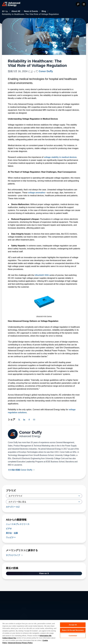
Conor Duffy (46, 71)
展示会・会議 (12, 533)
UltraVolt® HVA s (43, 275)
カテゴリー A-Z (13, 507)
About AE (16, 11)
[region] (44, 632)
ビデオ (9, 529)
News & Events (31, 11)
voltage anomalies (37, 193)
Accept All (73, 625)
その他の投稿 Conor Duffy (21, 470)
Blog (44, 11)
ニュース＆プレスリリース (18, 524)
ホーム (5, 11)
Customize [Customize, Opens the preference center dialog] (73, 636)
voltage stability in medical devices (60, 157)
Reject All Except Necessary (73, 630)
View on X (44, 573)
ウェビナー (11, 537)
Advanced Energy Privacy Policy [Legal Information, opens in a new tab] (20, 643)
